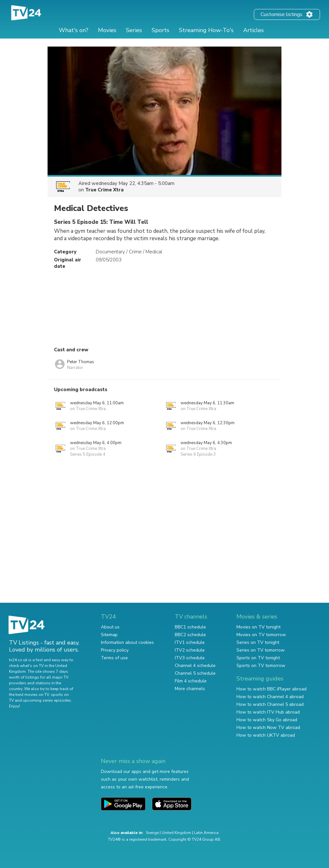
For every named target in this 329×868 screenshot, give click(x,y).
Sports (160, 30)
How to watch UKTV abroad (266, 735)
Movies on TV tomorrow (261, 635)
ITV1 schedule (190, 642)
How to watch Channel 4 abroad (270, 697)
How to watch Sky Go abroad (267, 720)
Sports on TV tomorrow (261, 666)
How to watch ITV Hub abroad (268, 712)
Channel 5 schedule (195, 673)
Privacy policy (115, 650)
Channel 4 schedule (195, 666)
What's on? (74, 30)
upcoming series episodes (47, 700)
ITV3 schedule (190, 658)
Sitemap (109, 635)
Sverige (152, 833)
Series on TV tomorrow (261, 650)
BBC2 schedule (190, 635)
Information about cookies (127, 642)
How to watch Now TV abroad (268, 728)
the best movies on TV (29, 695)
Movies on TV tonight (258, 627)
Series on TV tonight (258, 642)
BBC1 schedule (190, 627)
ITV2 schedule (190, 650)
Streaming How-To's (206, 30)
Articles (253, 30)
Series (134, 30)
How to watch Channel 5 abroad (270, 704)
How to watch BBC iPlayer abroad (271, 689)
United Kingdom (176, 833)
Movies (107, 30)
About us (110, 627)
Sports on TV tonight (258, 658)
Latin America (206, 833)
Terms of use (114, 658)
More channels (190, 689)
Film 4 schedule (191, 681)
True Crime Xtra (104, 190)
